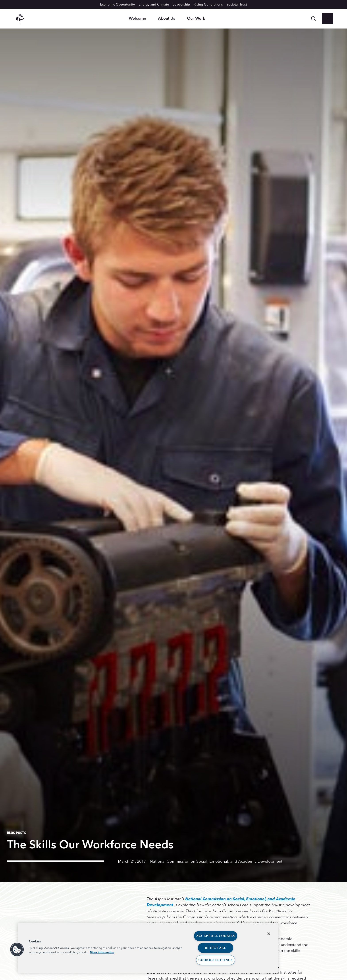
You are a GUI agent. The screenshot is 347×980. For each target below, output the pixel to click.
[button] (17, 950)
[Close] (269, 934)
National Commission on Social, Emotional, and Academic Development (216, 861)
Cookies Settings (216, 960)
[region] (148, 948)
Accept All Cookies (216, 936)
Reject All (216, 948)
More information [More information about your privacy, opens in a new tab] (102, 952)
